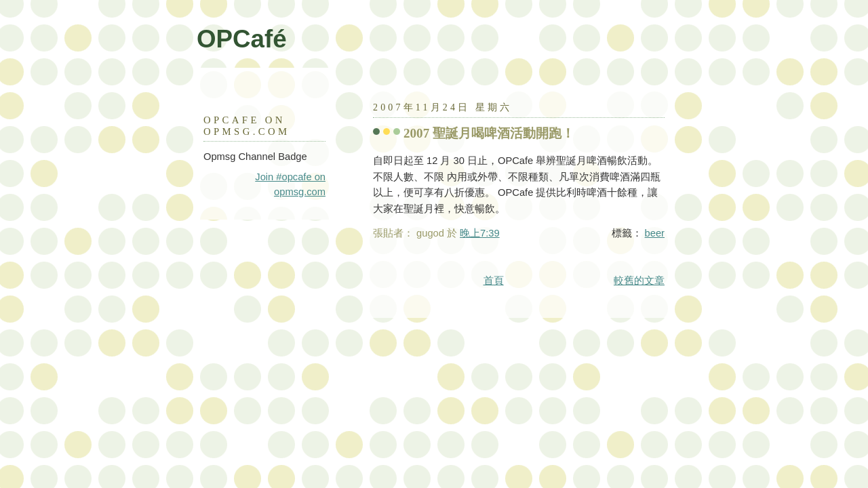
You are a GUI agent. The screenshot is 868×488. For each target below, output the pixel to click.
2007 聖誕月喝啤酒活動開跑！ (489, 133)
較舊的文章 (639, 281)
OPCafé (242, 39)
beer (655, 233)
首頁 (494, 281)
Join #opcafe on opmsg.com (290, 184)
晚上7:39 (480, 233)
